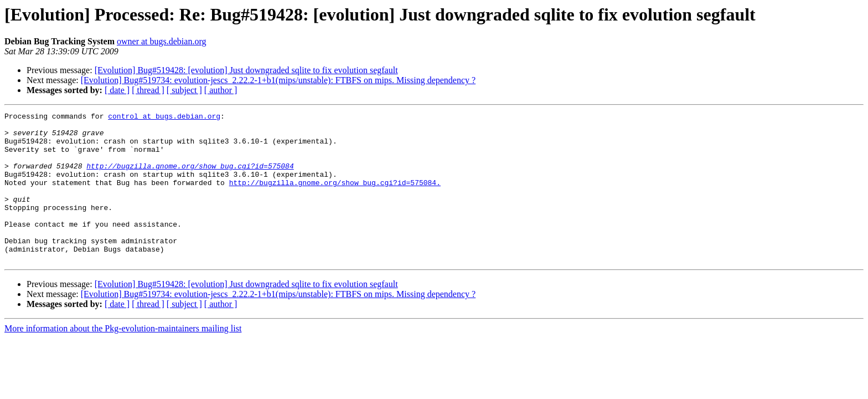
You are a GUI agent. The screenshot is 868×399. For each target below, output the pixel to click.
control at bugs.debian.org (164, 117)
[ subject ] (184, 90)
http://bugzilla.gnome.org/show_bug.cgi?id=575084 (190, 177)
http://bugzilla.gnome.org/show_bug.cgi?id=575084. (335, 197)
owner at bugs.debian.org (161, 41)
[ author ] (221, 90)
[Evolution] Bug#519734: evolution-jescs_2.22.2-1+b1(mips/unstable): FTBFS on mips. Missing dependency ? (278, 80)
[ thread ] (148, 90)
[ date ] (117, 90)
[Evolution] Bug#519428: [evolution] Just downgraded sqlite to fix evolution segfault (246, 70)
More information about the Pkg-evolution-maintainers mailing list (123, 358)
